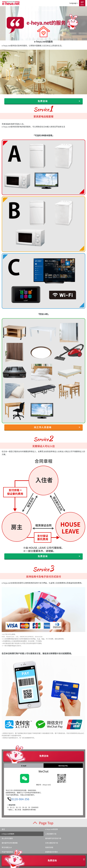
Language (74, 3)
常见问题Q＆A (7, 847)
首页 (3, 829)
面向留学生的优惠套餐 (10, 843)
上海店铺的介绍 (51, 834)
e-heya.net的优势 (51, 829)
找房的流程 (49, 847)
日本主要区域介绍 (52, 843)
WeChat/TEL (63, 766)
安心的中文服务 (7, 838)
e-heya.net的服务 (8, 834)
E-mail (24, 766)
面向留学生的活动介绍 (53, 838)
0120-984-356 (20, 799)
